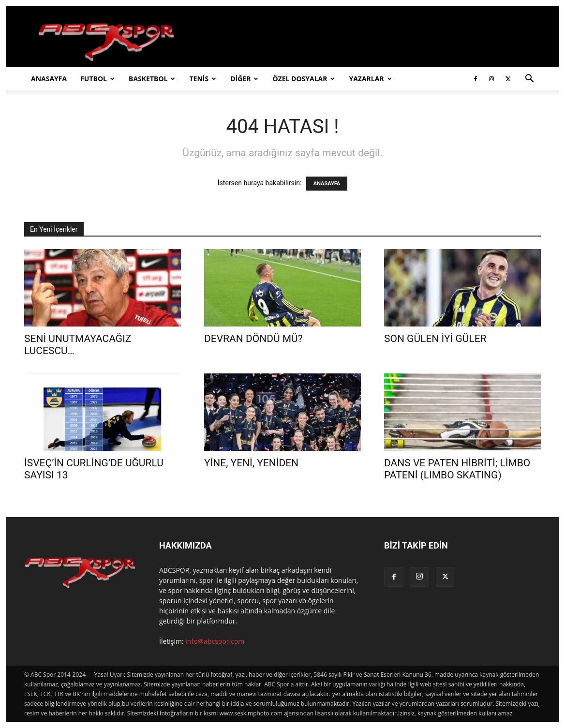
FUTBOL (97, 79)
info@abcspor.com (215, 641)
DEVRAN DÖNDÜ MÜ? (253, 339)
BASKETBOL (152, 79)
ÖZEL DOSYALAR (304, 79)
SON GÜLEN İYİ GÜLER (435, 339)
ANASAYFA (49, 79)
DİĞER (244, 79)
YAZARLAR (370, 79)
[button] (529, 80)
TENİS (203, 79)
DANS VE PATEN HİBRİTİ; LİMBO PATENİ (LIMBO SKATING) (457, 469)
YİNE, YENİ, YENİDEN (251, 463)
